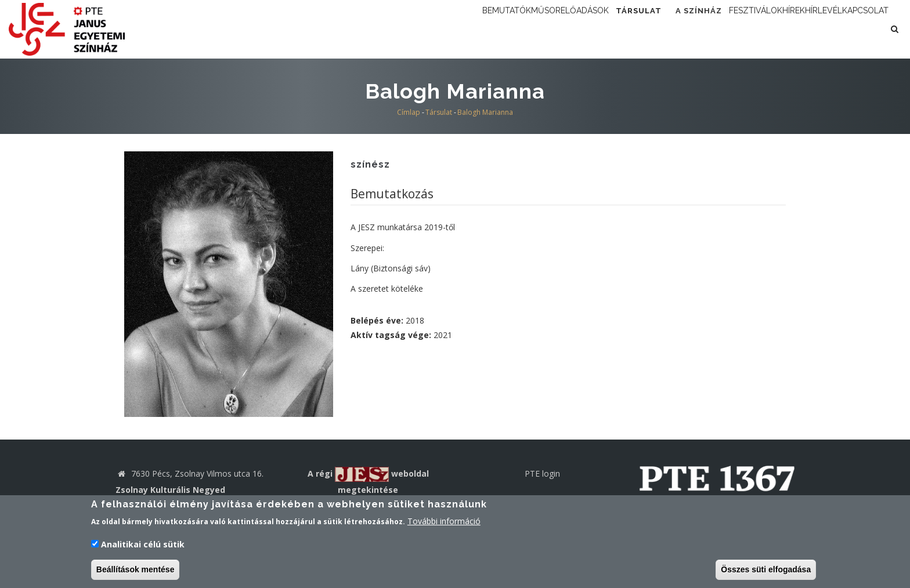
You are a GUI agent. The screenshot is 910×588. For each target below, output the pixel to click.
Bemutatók (374, 29)
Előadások (486, 29)
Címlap (409, 112)
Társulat (556, 29)
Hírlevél (795, 29)
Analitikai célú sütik (143, 545)
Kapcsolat (856, 29)
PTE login (542, 473)
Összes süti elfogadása (766, 571)
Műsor (431, 29)
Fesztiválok (690, 29)
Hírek (747, 29)
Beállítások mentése (136, 571)
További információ (444, 523)
